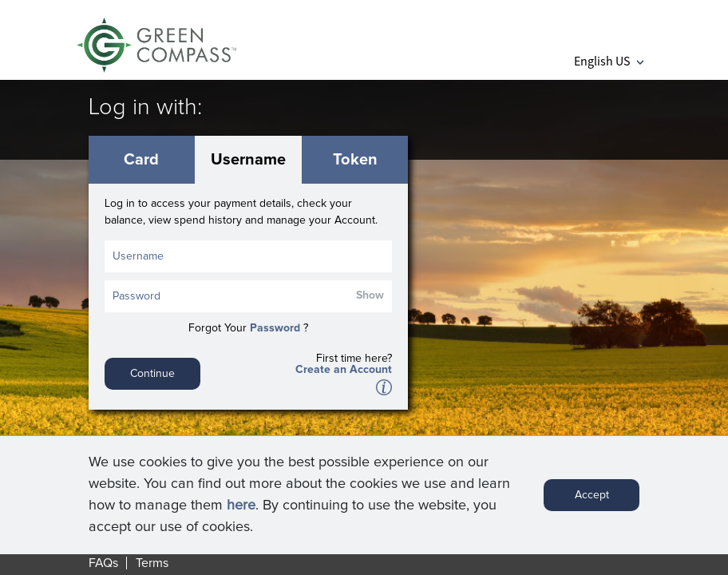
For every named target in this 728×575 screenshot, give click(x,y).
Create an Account (344, 370)
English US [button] (609, 61)
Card (141, 160)
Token (355, 160)
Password (275, 328)
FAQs (103, 563)
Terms (152, 563)
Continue (152, 374)
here (241, 511)
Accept (592, 501)
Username (248, 160)
